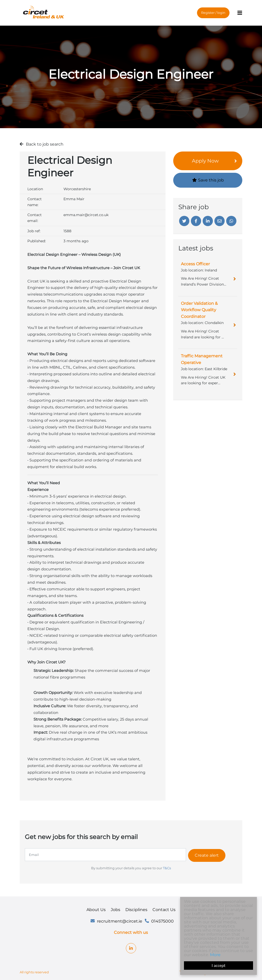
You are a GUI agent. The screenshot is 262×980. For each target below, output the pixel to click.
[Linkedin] (208, 221)
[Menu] (240, 12)
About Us (96, 908)
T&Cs (167, 867)
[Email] (220, 221)
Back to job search (45, 144)
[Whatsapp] (231, 221)
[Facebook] (196, 221)
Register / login (213, 11)
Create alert (209, 855)
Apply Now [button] (205, 161)
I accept (219, 966)
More (216, 955)
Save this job (208, 180)
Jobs (116, 908)
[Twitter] (184, 221)
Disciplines (136, 908)
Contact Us (164, 908)
